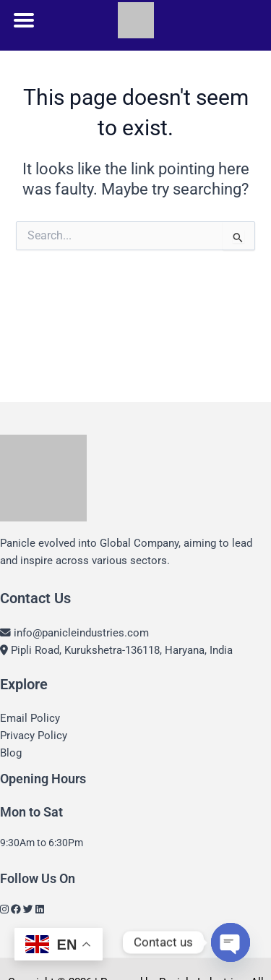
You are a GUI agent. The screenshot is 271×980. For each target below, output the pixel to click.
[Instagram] (4, 909)
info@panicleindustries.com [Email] (74, 633)
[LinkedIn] (40, 909)
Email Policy (30, 718)
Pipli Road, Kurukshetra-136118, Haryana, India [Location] (116, 650)
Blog (11, 753)
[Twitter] (28, 909)
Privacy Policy (34, 736)
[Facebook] (16, 909)
